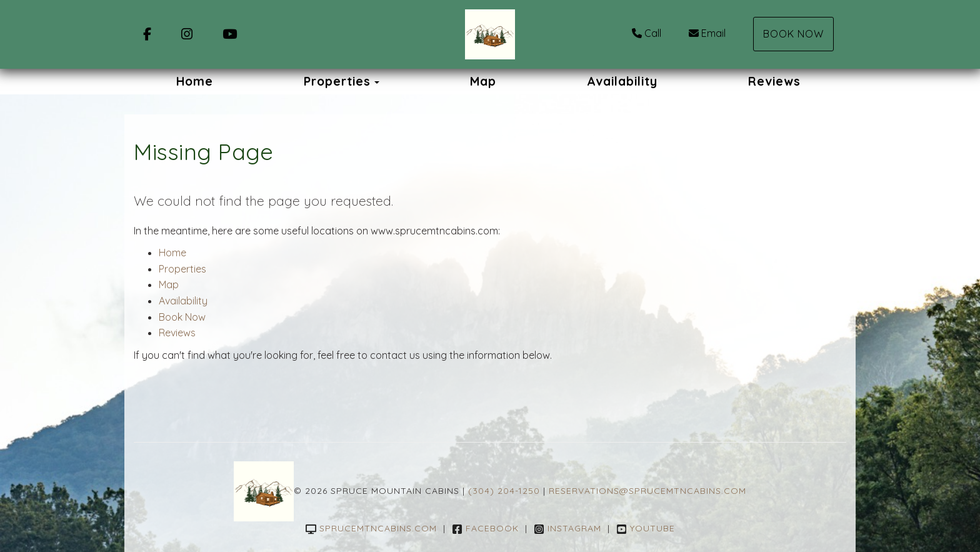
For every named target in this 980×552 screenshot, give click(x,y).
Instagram (567, 528)
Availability (622, 81)
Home (195, 81)
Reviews (774, 81)
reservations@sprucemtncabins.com (647, 491)
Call (647, 33)
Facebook (485, 528)
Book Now (793, 34)
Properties (337, 81)
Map (483, 81)
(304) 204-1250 (504, 491)
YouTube (646, 528)
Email (707, 33)
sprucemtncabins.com (371, 528)
